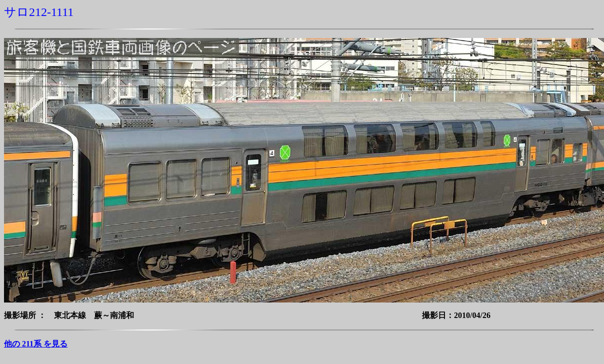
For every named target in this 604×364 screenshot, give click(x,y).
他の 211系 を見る (36, 344)
